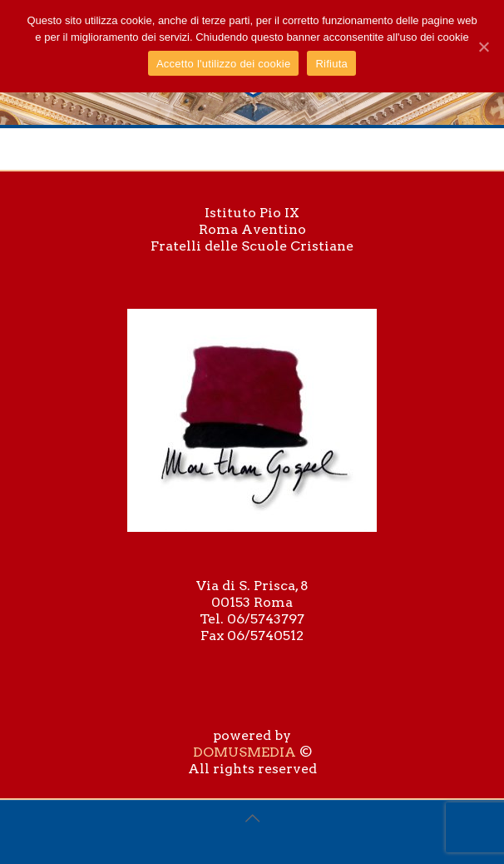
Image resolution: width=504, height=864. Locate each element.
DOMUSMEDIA (245, 752)
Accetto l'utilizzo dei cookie (223, 64)
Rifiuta (331, 64)
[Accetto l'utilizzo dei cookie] (483, 47)
